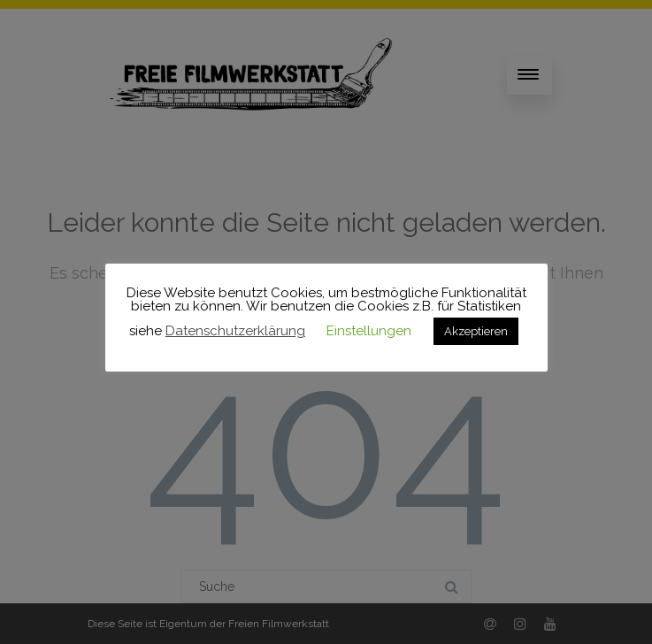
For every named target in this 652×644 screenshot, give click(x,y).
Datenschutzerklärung (235, 331)
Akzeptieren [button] (476, 331)
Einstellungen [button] (369, 331)
